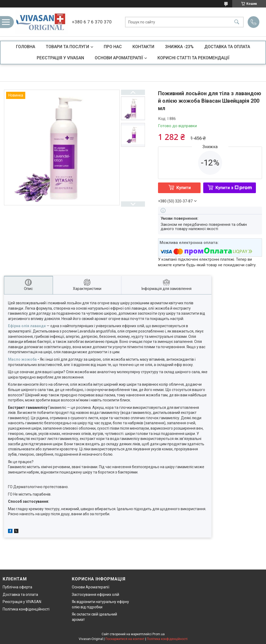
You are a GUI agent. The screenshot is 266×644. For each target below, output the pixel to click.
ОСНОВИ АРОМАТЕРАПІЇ (119, 58)
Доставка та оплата (20, 595)
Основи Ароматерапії (91, 587)
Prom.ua (159, 634)
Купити (184, 188)
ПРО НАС (113, 47)
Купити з (234, 188)
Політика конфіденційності (26, 609)
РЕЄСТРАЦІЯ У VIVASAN (60, 58)
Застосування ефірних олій (95, 595)
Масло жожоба (22, 359)
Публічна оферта (17, 587)
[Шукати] (237, 22)
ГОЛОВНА (26, 47)
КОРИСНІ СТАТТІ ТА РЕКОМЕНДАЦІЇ (193, 58)
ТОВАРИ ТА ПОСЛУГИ (67, 47)
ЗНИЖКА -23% (179, 47)
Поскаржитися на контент (125, 639)
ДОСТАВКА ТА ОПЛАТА (227, 47)
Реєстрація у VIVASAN (22, 602)
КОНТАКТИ (143, 47)
